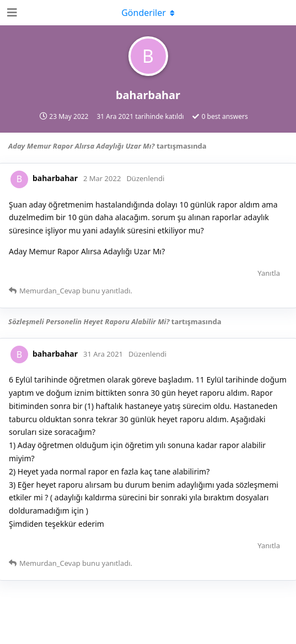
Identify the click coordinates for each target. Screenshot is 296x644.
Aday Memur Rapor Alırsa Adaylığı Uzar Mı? (82, 146)
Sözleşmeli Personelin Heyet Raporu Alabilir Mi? (89, 321)
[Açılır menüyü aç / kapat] (148, 13)
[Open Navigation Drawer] (11, 13)
